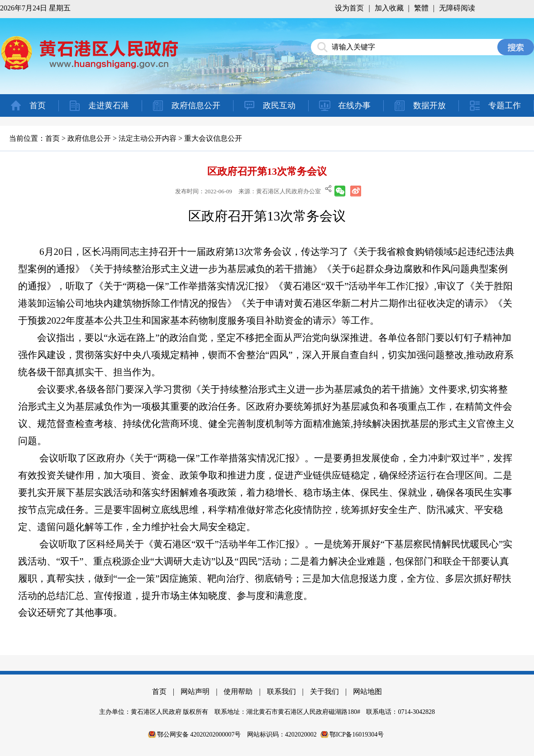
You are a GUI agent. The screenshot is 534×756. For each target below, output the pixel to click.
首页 (38, 105)
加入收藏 (389, 8)
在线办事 (354, 105)
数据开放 (429, 105)
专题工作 (505, 105)
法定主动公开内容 (148, 138)
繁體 (421, 8)
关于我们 (324, 691)
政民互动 (279, 105)
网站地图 (367, 691)
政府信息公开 (196, 105)
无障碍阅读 (457, 8)
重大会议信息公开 (213, 138)
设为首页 (349, 8)
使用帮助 (238, 691)
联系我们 (281, 691)
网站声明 (195, 691)
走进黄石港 (109, 105)
